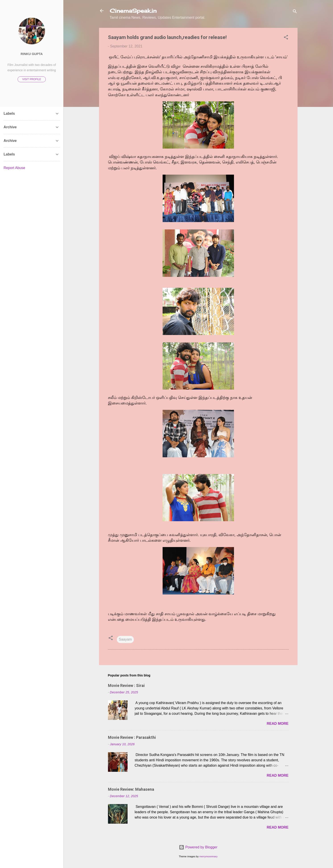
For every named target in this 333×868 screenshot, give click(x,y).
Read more (278, 724)
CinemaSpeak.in (133, 11)
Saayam (125, 639)
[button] (286, 38)
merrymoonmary (208, 856)
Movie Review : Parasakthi (132, 737)
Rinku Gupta (32, 54)
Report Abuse (14, 168)
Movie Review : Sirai (126, 685)
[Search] (295, 12)
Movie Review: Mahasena (131, 789)
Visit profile (32, 79)
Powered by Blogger (198, 847)
